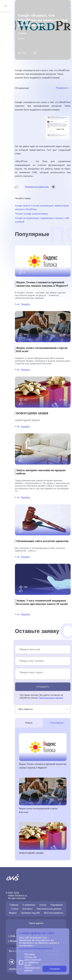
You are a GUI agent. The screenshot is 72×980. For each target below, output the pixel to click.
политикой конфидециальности (36, 948)
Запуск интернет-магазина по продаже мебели (41, 472)
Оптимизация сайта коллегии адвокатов (42, 541)
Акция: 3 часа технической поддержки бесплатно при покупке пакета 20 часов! (42, 602)
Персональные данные (49, 909)
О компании (29, 905)
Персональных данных (51, 698)
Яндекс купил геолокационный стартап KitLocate (42, 350)
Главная (14, 905)
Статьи (15, 909)
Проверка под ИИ (30, 913)
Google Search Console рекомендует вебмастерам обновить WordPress (42, 208)
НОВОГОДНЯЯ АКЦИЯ (32, 413)
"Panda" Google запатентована (31, 214)
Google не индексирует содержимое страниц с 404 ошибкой (42, 220)
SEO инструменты (54, 913)
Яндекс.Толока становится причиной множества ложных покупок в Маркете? (42, 284)
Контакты (28, 909)
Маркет (13, 913)
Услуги (43, 905)
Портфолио (57, 905)
